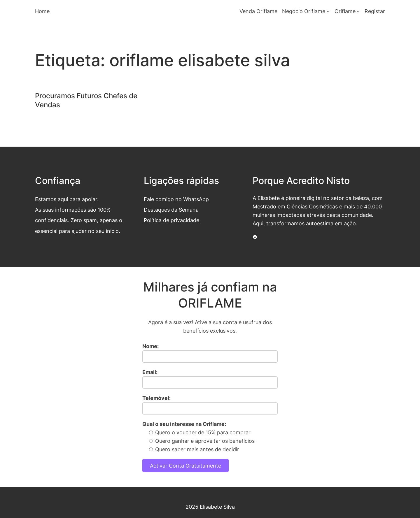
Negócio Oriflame (304, 11)
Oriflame (345, 11)
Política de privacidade (171, 220)
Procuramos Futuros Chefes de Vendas (86, 100)
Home (42, 11)
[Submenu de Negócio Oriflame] (328, 11)
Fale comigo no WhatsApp (176, 199)
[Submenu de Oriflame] (358, 11)
